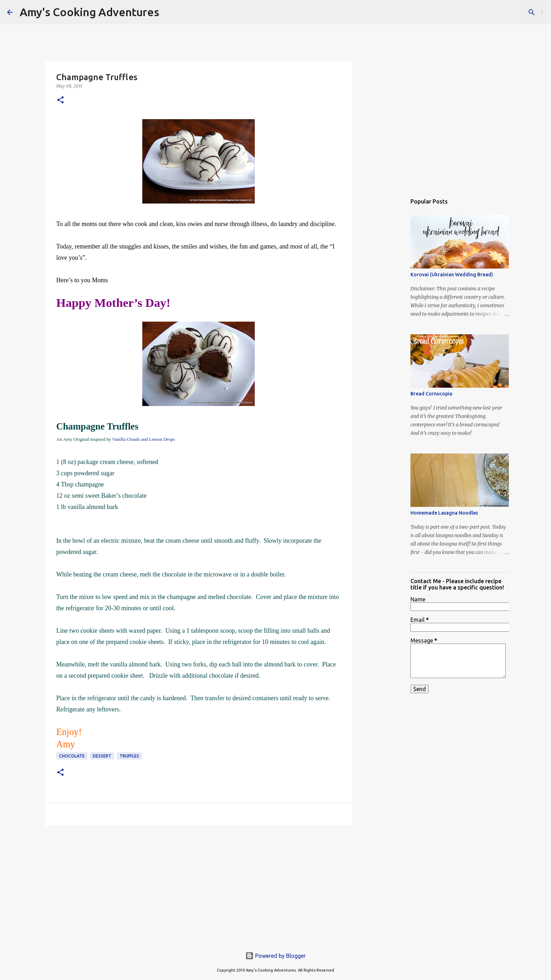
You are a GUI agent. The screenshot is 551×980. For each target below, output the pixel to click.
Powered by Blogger (275, 956)
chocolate (72, 756)
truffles (129, 756)
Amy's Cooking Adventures (89, 12)
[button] (60, 100)
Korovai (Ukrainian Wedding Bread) (452, 275)
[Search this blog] (508, 12)
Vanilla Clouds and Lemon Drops (143, 439)
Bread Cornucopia (431, 394)
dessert (102, 756)
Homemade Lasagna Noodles (444, 513)
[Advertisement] (199, 885)
